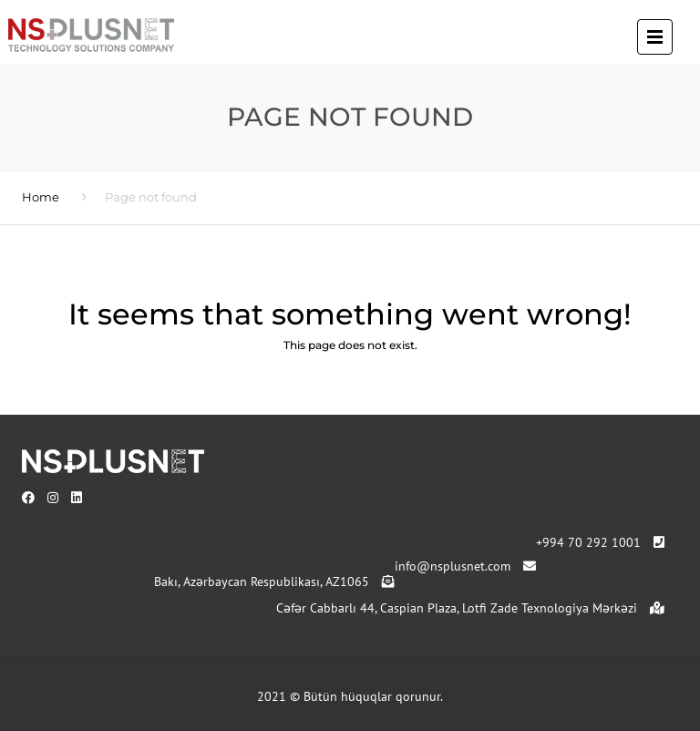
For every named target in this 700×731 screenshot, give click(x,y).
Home (41, 197)
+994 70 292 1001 (600, 542)
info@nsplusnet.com (465, 566)
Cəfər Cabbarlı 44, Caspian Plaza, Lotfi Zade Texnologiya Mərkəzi (470, 608)
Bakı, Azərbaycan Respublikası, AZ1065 (274, 582)
